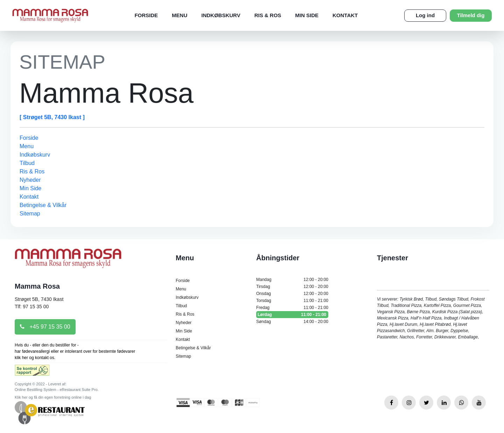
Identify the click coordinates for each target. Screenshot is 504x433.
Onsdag (292, 294)
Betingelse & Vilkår (43, 205)
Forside (146, 15)
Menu (180, 15)
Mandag (292, 280)
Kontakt (345, 15)
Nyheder (30, 180)
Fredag (292, 308)
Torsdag (292, 301)
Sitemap (30, 214)
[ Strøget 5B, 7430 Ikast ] (52, 117)
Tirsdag (292, 287)
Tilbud (27, 163)
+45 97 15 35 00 (45, 327)
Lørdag (292, 315)
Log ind (425, 15)
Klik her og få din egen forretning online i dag (53, 397)
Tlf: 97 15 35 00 (32, 307)
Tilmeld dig (471, 15)
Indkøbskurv (221, 15)
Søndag (292, 322)
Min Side (307, 15)
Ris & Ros (268, 15)
